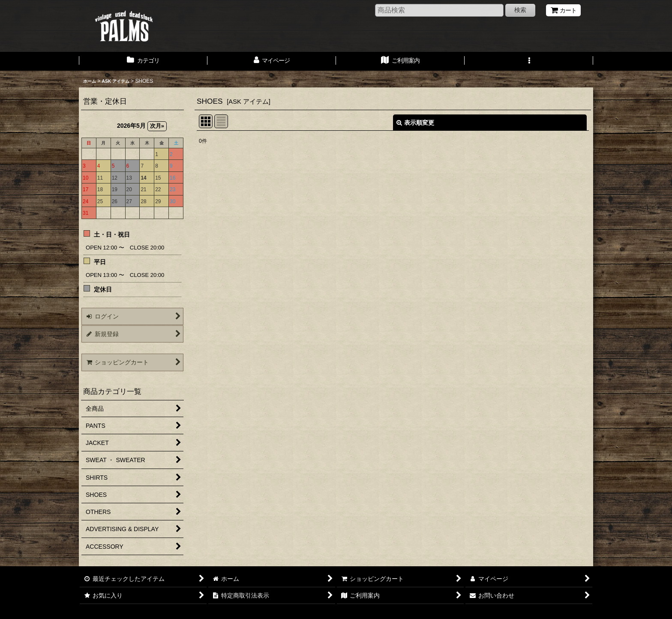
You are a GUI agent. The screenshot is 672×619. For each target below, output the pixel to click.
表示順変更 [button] (415, 123)
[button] (529, 61)
